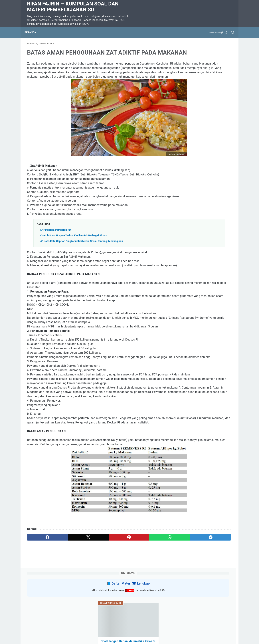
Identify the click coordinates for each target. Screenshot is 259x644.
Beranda (33, 32)
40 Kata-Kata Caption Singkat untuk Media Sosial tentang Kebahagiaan (82, 266)
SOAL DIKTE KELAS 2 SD (196, 171)
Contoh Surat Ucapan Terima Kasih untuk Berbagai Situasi (74, 260)
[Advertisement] (129, 619)
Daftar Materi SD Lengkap (207, 56)
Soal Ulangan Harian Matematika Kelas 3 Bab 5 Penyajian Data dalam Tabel (204, 119)
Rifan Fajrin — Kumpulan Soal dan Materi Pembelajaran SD (73, 7)
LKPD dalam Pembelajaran (56, 254)
